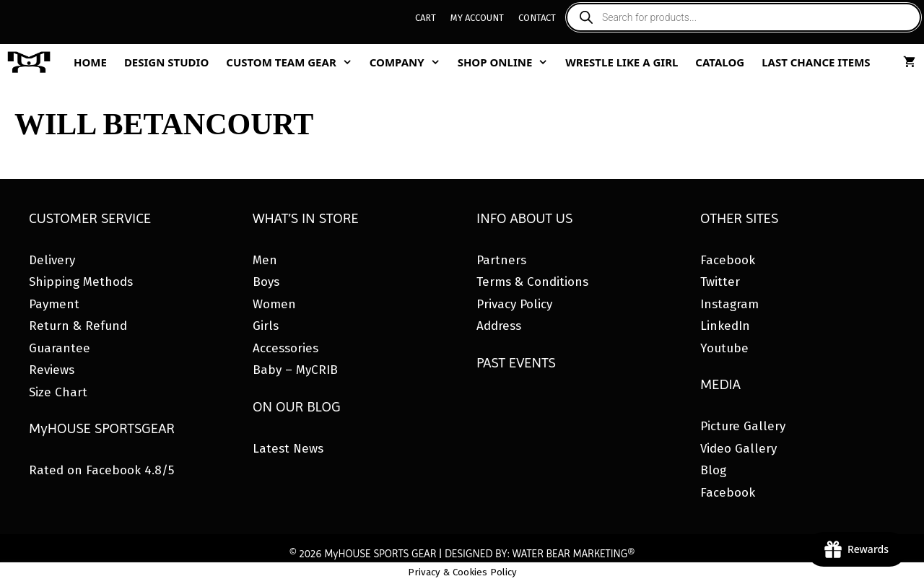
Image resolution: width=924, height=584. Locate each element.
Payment (54, 304)
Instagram (729, 304)
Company (409, 62)
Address (499, 326)
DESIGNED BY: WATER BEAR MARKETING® (540, 554)
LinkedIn (725, 326)
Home (90, 62)
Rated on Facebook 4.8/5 (101, 470)
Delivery (52, 260)
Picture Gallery (743, 426)
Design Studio (166, 62)
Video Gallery (738, 449)
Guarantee (60, 348)
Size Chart (58, 392)
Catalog (720, 62)
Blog (713, 470)
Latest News (288, 449)
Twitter (720, 282)
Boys (266, 282)
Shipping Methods (81, 282)
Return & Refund (78, 326)
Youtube (724, 348)
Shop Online (507, 62)
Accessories (286, 348)
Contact (537, 18)
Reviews (52, 370)
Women (274, 304)
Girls (266, 326)
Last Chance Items (816, 62)
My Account (477, 18)
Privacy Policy (514, 304)
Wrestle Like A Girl (622, 62)
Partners (501, 260)
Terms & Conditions (532, 282)
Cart (426, 18)
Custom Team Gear (293, 62)
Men (265, 260)
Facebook (728, 260)
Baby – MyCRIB (295, 370)
